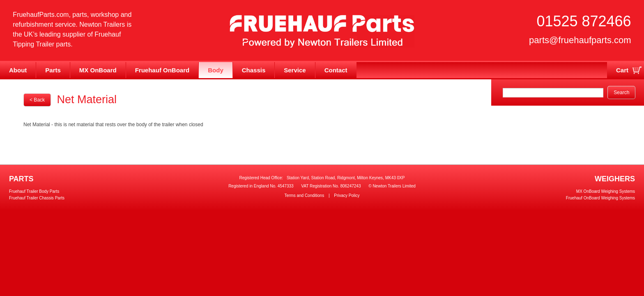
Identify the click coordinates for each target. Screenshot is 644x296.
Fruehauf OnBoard (162, 70)
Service (295, 70)
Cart (622, 70)
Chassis (254, 70)
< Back (37, 100)
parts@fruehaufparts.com (580, 40)
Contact (336, 70)
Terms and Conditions (304, 195)
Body (216, 70)
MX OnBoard (98, 70)
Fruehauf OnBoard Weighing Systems (600, 198)
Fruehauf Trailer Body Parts (34, 191)
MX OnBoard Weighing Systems (606, 191)
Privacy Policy (347, 195)
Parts (53, 70)
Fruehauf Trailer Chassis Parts (37, 198)
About (18, 70)
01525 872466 (584, 21)
